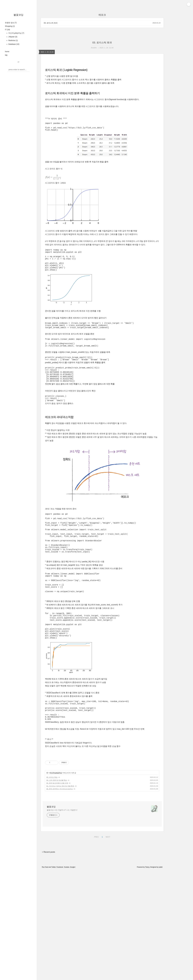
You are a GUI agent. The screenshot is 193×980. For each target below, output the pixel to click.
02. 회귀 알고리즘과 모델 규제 (57, 858)
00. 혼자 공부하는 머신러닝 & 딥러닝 (60, 864)
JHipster (13, 37)
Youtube (66, 942)
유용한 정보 (11, 23)
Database (14, 44)
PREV (96, 912)
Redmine (13, 40)
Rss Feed (45, 942)
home (7, 52)
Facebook (60, 942)
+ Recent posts (48, 927)
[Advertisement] (102, 812)
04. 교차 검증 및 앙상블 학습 (57, 855)
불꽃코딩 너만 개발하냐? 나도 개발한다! (62, 885)
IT (7, 30)
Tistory (147, 942)
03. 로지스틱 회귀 (51, 23)
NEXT (108, 912)
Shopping (10, 26)
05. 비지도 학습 (52, 852)
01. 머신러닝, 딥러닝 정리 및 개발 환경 (60, 861)
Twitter (54, 942)
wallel (161, 942)
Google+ (73, 942)
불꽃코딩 (18, 15)
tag (6, 55)
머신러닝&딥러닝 (16, 33)
